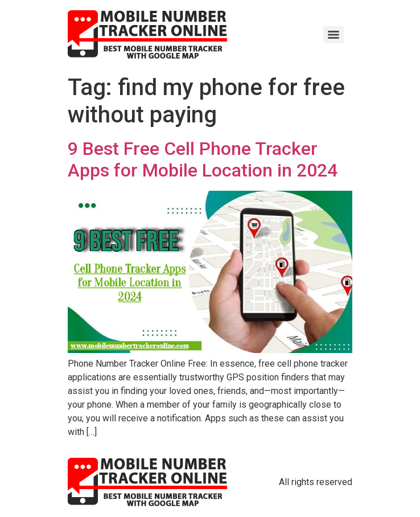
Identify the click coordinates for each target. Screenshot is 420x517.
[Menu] (333, 35)
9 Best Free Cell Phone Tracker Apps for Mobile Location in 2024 (203, 159)
